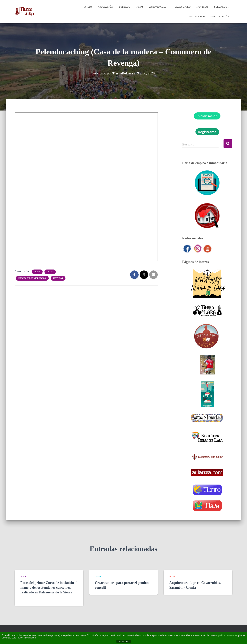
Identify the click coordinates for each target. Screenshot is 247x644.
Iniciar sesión (220, 17)
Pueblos (124, 7)
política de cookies (228, 635)
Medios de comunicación (32, 278)
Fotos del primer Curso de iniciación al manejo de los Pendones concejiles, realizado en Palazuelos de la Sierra (49, 588)
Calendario (183, 7)
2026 (24, 577)
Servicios (222, 7)
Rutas (140, 7)
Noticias (202, 7)
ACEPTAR (123, 642)
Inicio (88, 7)
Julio (50, 272)
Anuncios (197, 17)
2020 (37, 272)
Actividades (159, 7)
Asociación (105, 7)
